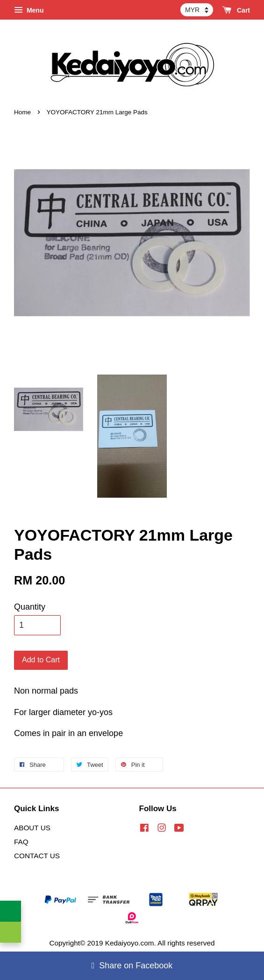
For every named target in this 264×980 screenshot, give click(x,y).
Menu (29, 10)
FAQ (21, 842)
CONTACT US (37, 856)
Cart (236, 10)
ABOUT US (32, 828)
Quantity (30, 607)
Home (22, 112)
